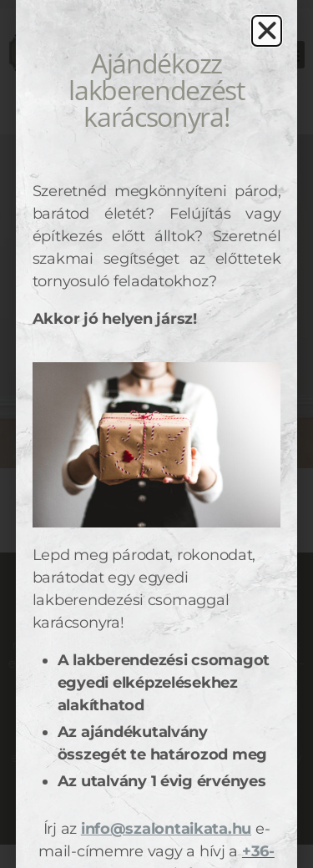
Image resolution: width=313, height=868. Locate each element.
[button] (267, 31)
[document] (156, 434)
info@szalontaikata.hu (166, 829)
